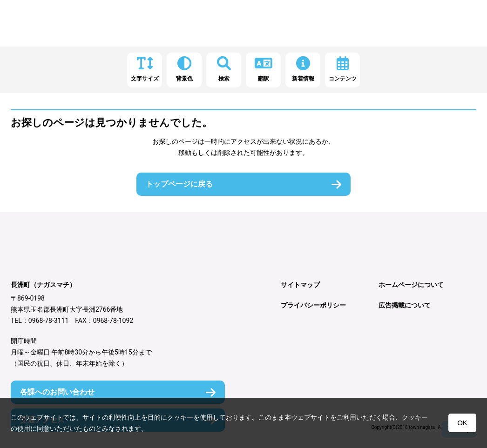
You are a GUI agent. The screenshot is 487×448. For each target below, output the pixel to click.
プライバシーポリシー (313, 305)
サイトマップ (300, 285)
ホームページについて (411, 285)
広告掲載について (405, 305)
